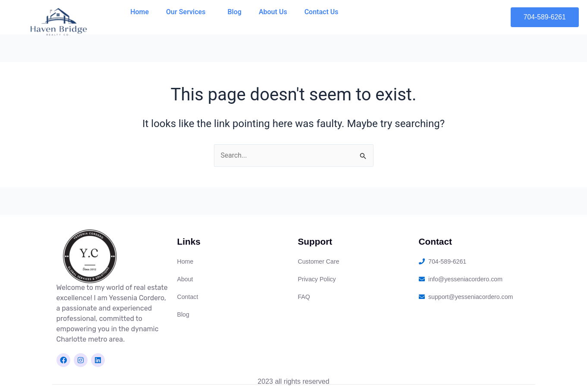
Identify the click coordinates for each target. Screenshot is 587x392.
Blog (234, 12)
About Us (273, 12)
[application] (209, 12)
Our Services (188, 12)
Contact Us (322, 12)
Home (140, 12)
